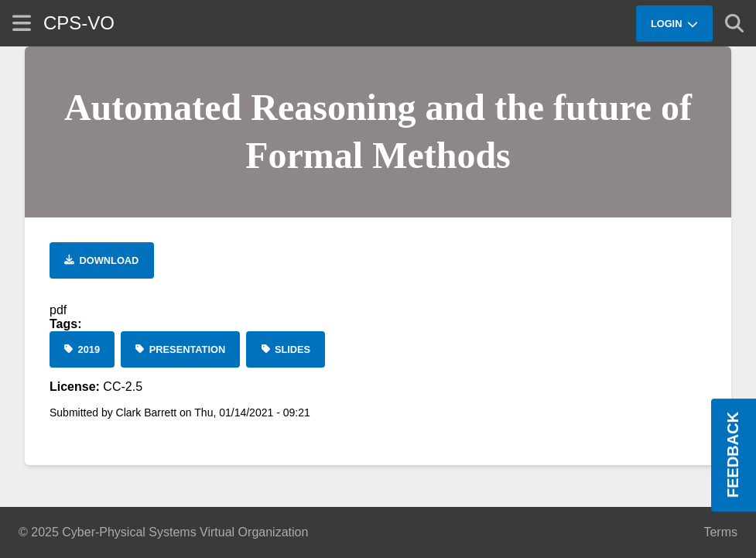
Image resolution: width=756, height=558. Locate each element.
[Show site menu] (22, 23)
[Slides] (286, 349)
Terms (720, 532)
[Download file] (102, 260)
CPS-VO (79, 23)
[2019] (82, 349)
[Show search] (734, 23)
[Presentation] (180, 349)
